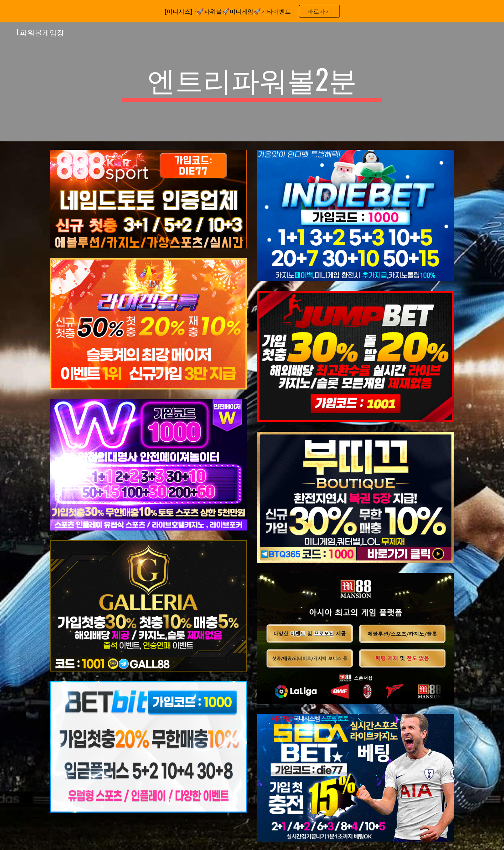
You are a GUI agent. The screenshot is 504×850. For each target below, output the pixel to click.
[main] (252, 82)
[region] (252, 11)
